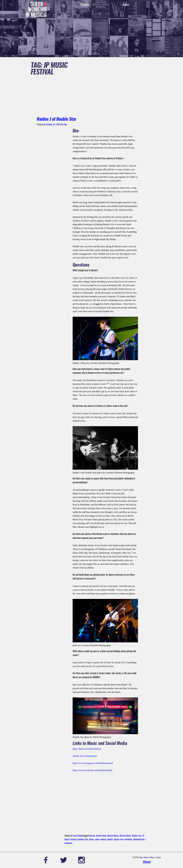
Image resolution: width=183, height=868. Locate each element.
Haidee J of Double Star (57, 119)
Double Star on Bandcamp (85, 756)
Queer (92, 840)
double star (137, 836)
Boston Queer (125, 836)
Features (85, 5)
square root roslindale (123, 840)
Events (126, 5)
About (147, 862)
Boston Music (113, 836)
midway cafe (83, 840)
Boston (92, 836)
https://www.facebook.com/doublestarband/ (93, 770)
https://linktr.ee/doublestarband (87, 749)
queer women (101, 840)
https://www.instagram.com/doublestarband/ (93, 763)
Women (136, 840)
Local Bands (78, 836)
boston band (101, 836)
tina (65, 125)
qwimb (110, 840)
